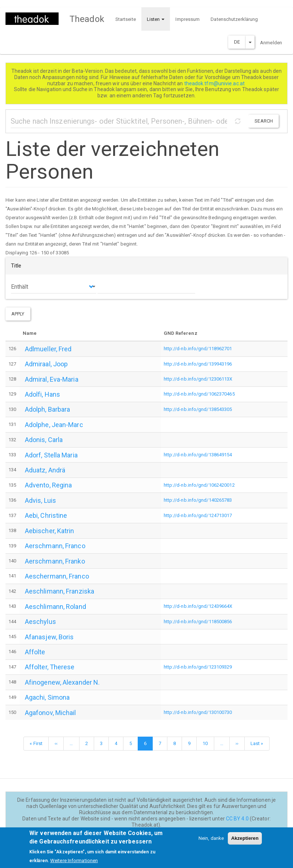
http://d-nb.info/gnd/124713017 (198, 515)
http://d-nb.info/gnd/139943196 (198, 364)
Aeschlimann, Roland (55, 607)
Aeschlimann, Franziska (60, 591)
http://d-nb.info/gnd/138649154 (198, 455)
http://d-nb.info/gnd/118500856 (198, 622)
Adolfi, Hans (42, 394)
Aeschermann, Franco (57, 576)
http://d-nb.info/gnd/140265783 (198, 500)
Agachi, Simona (47, 697)
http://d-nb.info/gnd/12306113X (198, 379)
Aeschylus (40, 622)
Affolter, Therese (50, 667)
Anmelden (271, 43)
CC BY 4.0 (237, 819)
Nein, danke (211, 842)
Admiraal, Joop (46, 364)
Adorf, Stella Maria (51, 455)
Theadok (87, 19)
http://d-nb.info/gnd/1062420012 (199, 485)
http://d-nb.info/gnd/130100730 (198, 712)
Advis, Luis (40, 500)
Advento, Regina (49, 485)
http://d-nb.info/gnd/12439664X (198, 606)
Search (264, 121)
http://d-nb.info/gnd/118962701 (198, 349)
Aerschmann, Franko (55, 561)
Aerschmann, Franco (55, 546)
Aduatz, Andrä (45, 470)
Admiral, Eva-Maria (52, 379)
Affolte (35, 652)
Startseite (126, 19)
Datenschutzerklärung (234, 19)
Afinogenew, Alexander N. (62, 682)
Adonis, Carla (44, 440)
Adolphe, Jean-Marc (54, 425)
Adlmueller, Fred (48, 349)
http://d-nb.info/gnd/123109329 (198, 667)
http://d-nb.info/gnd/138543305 (198, 409)
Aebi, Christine (46, 515)
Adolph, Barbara (48, 409)
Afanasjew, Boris (49, 637)
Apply (18, 314)
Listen (156, 19)
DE (237, 42)
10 (208, 743)
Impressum (188, 19)
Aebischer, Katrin (50, 531)
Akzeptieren (245, 842)
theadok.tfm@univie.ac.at (215, 83)
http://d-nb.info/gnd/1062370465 (199, 394)
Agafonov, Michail (51, 713)
